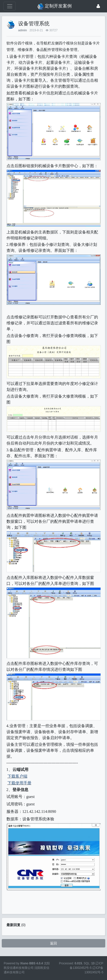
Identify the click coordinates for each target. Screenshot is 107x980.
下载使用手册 (19, 783)
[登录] (98, 6)
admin (23, 30)
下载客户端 (17, 776)
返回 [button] (53, 943)
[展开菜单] (10, 6)
